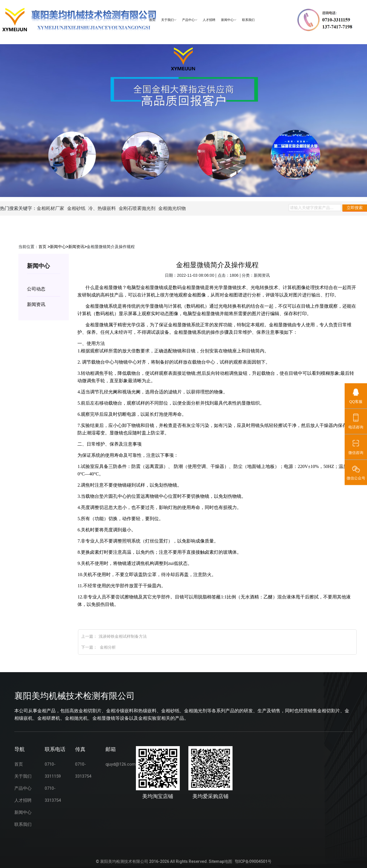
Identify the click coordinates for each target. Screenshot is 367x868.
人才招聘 (209, 20)
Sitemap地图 (220, 861)
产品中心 (190, 20)
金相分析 (107, 647)
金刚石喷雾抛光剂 (137, 208)
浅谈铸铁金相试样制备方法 (123, 636)
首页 (152, 20)
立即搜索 (355, 208)
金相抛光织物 (172, 208)
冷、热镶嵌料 (102, 208)
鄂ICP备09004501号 (253, 861)
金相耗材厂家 (50, 208)
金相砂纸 (76, 208)
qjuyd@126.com (121, 764)
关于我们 (169, 20)
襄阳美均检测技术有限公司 (124, 861)
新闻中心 (229, 20)
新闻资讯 (76, 247)
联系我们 (248, 20)
